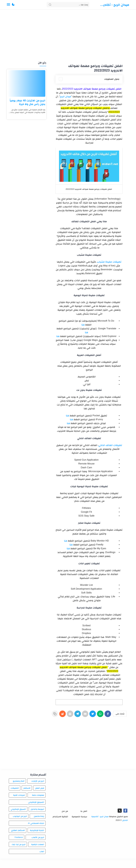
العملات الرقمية (38, 854)
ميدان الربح (66, 96)
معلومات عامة (38, 804)
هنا (83, 325)
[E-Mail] (85, 715)
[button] (13, 5)
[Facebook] (108, 715)
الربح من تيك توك (19, 854)
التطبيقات (15, 797)
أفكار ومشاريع (19, 790)
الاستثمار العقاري (18, 840)
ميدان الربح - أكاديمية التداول (114, 5)
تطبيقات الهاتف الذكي (110, 445)
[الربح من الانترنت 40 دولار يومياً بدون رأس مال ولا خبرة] (26, 83)
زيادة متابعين (39, 826)
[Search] (68, 5)
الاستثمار (27, 797)
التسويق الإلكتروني (36, 812)
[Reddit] (62, 715)
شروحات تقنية (19, 804)
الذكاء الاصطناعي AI (36, 833)
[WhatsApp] (101, 715)
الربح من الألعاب (38, 847)
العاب (42, 861)
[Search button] (50, 5)
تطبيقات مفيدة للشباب (109, 262)
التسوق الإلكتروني (18, 819)
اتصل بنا (84, 820)
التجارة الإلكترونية (37, 840)
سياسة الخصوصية (79, 826)
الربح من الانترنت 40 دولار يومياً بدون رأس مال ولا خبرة (27, 102)
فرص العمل (40, 797)
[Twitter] (93, 715)
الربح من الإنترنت (38, 790)
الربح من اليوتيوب (20, 826)
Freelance (19, 847)
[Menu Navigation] (8, 5)
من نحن (65, 820)
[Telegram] (77, 715)
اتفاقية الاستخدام (60, 826)
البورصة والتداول (37, 819)
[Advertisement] (68, 36)
